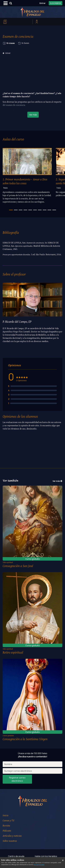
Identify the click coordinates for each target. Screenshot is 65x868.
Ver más (33, 115)
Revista (6, 825)
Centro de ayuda (16, 856)
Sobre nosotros (10, 841)
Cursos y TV (9, 820)
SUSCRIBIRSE (56, 3)
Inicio (5, 815)
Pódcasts (7, 831)
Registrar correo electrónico (17, 779)
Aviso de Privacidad (39, 865)
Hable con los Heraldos (46, 856)
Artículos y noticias (12, 836)
